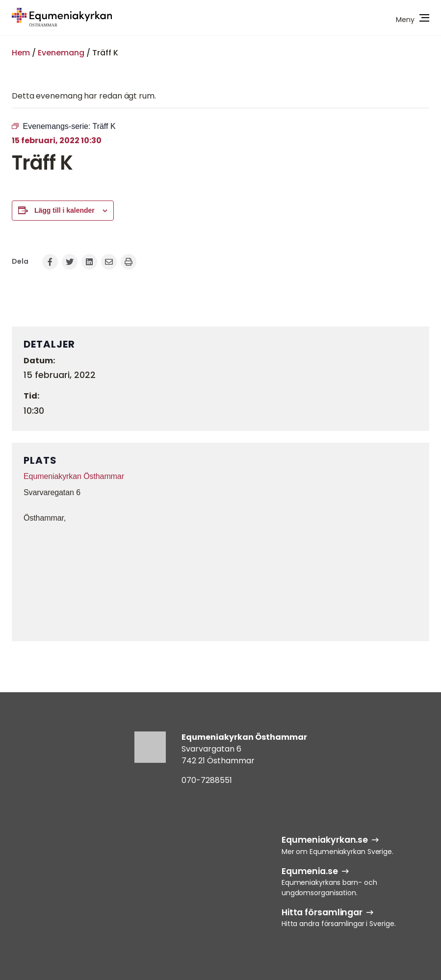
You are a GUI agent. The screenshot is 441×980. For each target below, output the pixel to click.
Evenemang (61, 53)
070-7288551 (207, 780)
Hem (21, 53)
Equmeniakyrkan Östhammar (74, 476)
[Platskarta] (220, 581)
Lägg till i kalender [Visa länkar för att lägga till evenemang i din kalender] (65, 210)
